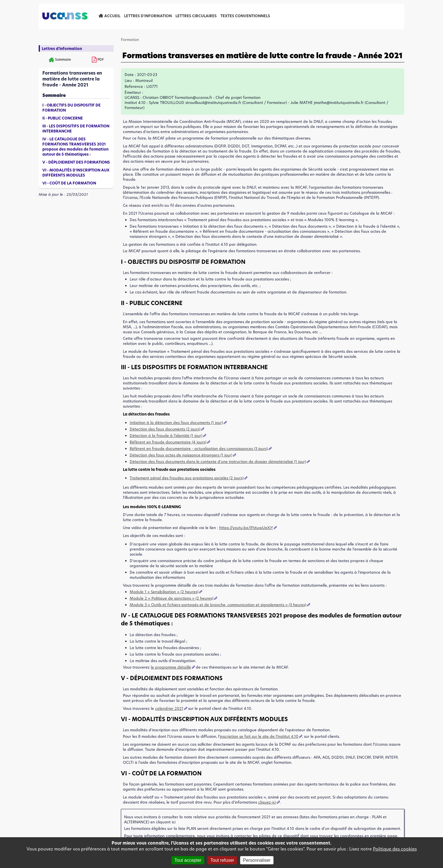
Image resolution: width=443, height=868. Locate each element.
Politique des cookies (395, 849)
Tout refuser (222, 860)
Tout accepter (188, 860)
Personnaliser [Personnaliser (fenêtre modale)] (257, 860)
